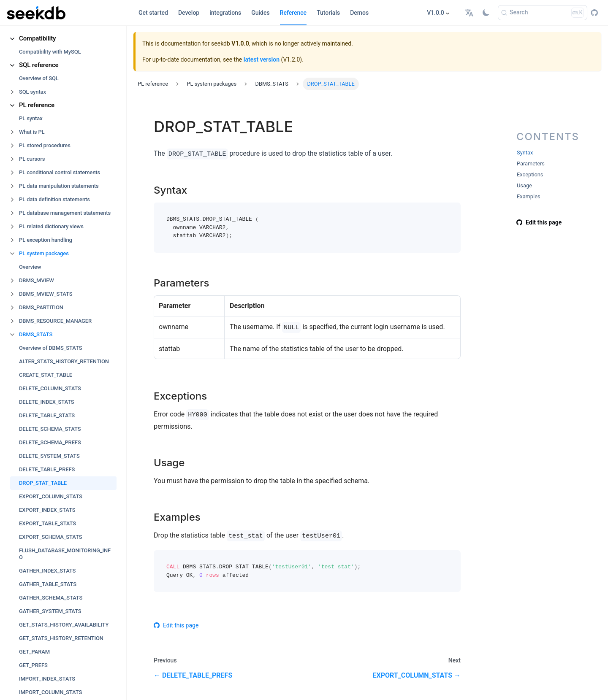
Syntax (525, 153)
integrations (225, 13)
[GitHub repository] (594, 13)
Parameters (531, 164)
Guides (260, 13)
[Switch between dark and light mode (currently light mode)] (486, 13)
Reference (293, 13)
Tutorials (328, 13)
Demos (359, 13)
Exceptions (530, 174)
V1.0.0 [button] (436, 13)
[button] (470, 13)
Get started (153, 13)
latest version (262, 59)
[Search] (543, 13)
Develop (189, 13)
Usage (524, 185)
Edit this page (176, 625)
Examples (529, 196)
